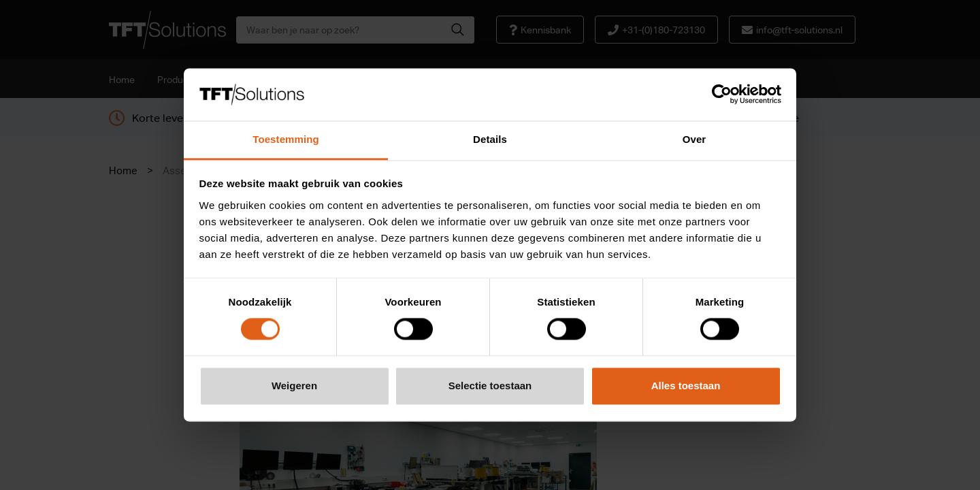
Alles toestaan (686, 386)
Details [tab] (490, 139)
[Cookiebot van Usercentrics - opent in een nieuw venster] (722, 95)
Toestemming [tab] (286, 139)
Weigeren (294, 386)
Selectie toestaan (490, 386)
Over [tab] (695, 139)
